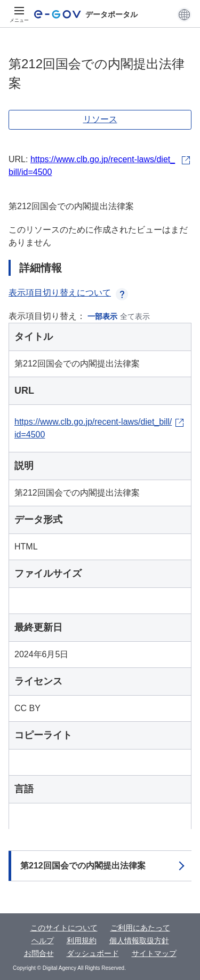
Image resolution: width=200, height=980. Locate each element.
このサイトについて (64, 928)
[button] (184, 14)
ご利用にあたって (140, 928)
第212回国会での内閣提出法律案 (83, 866)
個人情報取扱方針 (139, 941)
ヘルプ (43, 941)
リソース (100, 119)
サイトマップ (154, 953)
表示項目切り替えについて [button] (68, 293)
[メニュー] (19, 14)
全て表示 (135, 316)
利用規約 (82, 941)
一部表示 (102, 316)
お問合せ (39, 953)
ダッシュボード (93, 953)
